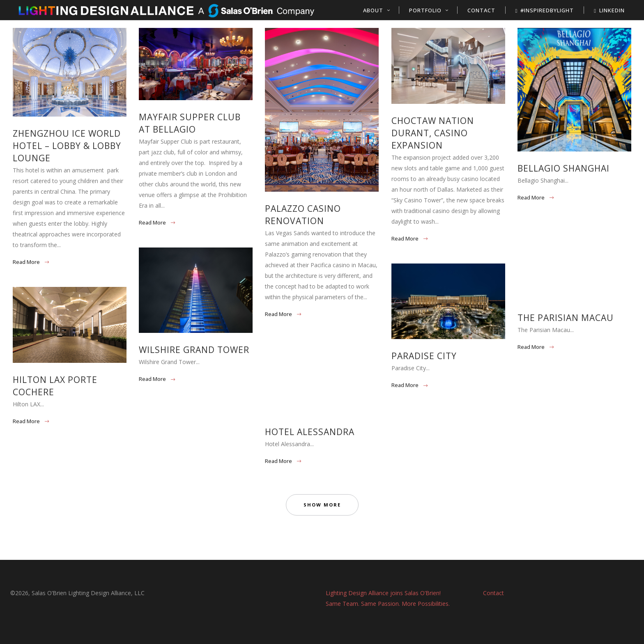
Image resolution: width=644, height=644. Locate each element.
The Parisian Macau (566, 318)
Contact (493, 593)
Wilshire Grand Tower (194, 350)
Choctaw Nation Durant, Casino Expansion (433, 133)
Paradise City (424, 356)
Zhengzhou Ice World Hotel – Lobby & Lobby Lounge (67, 146)
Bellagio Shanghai (563, 168)
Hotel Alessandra (310, 432)
